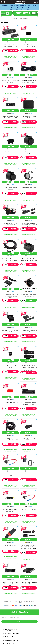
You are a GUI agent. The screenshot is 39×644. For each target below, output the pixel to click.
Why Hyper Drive (11, 630)
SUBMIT (19, 621)
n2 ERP (20, 603)
